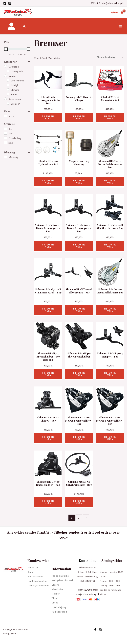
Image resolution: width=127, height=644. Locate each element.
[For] (5, 133)
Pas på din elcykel (60, 576)
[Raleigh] (8, 85)
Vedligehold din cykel (62, 580)
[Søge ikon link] (24, 26)
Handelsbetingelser (37, 581)
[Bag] (5, 129)
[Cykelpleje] (5, 66)
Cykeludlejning (59, 607)
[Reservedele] (5, 99)
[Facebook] (5, 3)
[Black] (5, 116)
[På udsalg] (5, 157)
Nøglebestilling (59, 612)
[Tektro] (8, 94)
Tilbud (55, 598)
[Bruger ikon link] (11, 26)
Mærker (56, 594)
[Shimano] (8, 90)
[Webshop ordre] (110, 57)
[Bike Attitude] (8, 80)
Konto (31, 572)
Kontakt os (33, 568)
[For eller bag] (5, 138)
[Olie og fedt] (8, 71)
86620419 (95, 3)
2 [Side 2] (79, 518)
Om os (55, 603)
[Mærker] (5, 76)
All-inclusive (57, 589)
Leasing (56, 585)
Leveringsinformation (38, 585)
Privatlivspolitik (35, 576)
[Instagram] (10, 3)
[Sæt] (5, 143)
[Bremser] (8, 103)
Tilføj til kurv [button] (48, 117)
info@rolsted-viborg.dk (113, 3)
